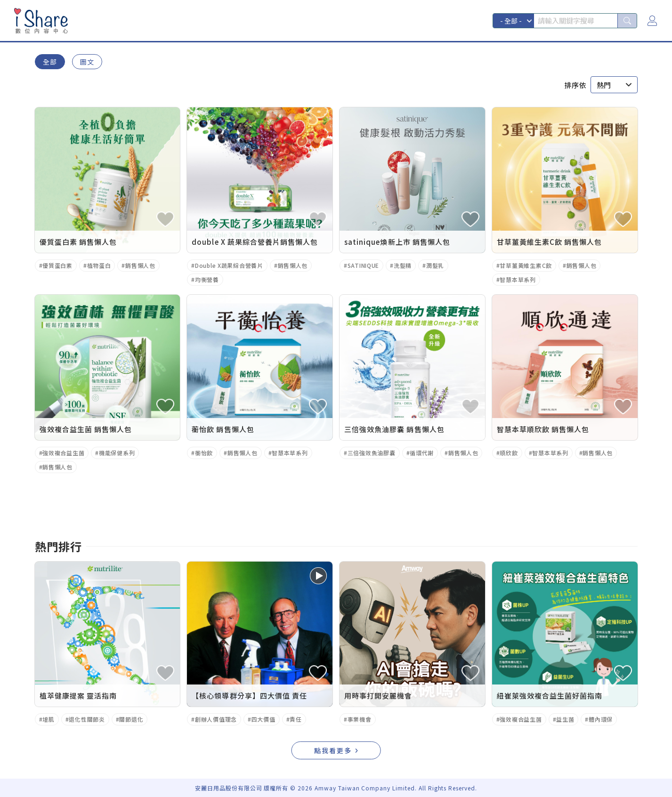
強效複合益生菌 (63, 453)
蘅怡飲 (204, 453)
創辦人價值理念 (216, 719)
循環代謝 (422, 453)
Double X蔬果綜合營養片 (229, 265)
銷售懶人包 (140, 265)
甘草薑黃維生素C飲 (526, 265)
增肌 (48, 719)
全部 (50, 62)
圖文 (87, 62)
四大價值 (263, 719)
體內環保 (601, 719)
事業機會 (360, 719)
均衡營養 (207, 279)
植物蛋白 (99, 265)
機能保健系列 (117, 453)
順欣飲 (509, 453)
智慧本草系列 (518, 279)
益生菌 (565, 719)
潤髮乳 (435, 265)
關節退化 (131, 719)
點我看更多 (333, 750)
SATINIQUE (363, 265)
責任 (296, 719)
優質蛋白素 (57, 265)
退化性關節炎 (87, 719)
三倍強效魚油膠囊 (372, 453)
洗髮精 (403, 265)
